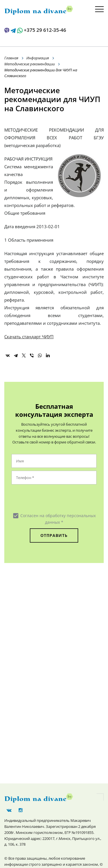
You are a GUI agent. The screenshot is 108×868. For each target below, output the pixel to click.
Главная (11, 58)
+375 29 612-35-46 (45, 30)
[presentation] (46, 498)
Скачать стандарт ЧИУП (29, 337)
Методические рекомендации (30, 64)
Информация (38, 58)
